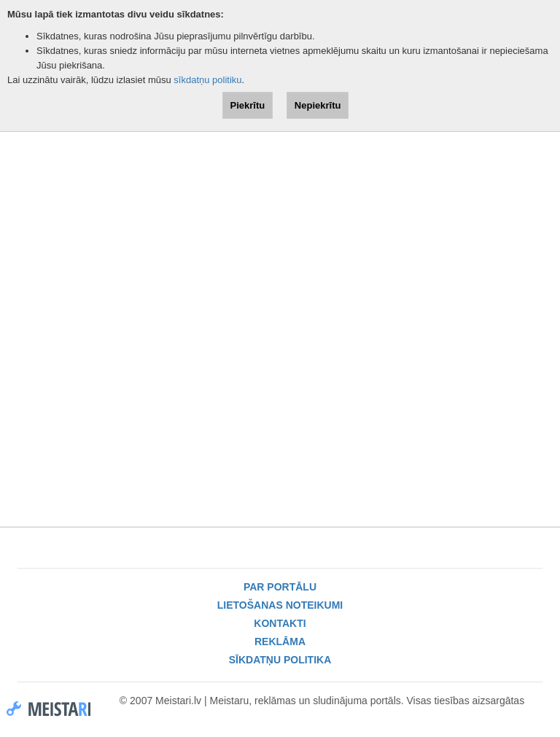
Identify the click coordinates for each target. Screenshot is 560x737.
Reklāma (280, 642)
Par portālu (280, 587)
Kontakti (280, 623)
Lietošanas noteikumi (280, 605)
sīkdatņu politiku (207, 80)
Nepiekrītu (318, 105)
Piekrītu (248, 105)
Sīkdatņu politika (280, 660)
